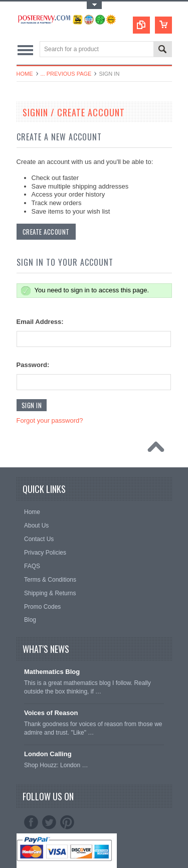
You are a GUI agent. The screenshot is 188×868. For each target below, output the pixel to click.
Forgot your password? (50, 420)
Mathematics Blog (52, 672)
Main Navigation (25, 50)
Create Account (46, 232)
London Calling (48, 754)
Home (25, 74)
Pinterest (67, 822)
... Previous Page (66, 74)
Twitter (49, 822)
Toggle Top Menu (94, 5)
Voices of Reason (51, 713)
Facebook (31, 822)
